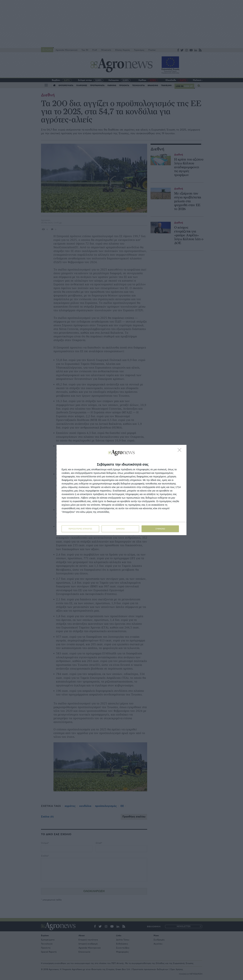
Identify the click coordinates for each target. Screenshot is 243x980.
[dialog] (122, 490)
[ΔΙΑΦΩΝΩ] (180, 451)
